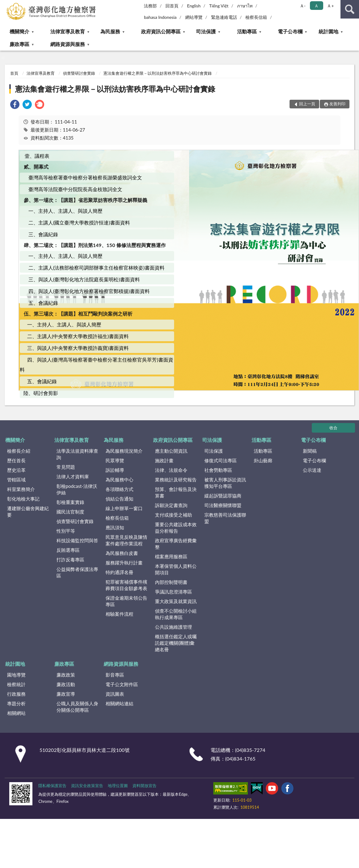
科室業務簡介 (21, 489)
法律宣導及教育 (68, 31)
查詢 (350, 9)
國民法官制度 (70, 512)
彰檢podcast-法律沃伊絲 (77, 489)
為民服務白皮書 (122, 553)
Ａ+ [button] (330, 6)
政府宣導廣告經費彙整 (176, 544)
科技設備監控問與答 (77, 540)
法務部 (150, 6)
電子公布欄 (290, 31)
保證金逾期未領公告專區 (126, 601)
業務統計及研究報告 (176, 480)
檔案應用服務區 (171, 556)
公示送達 (312, 470)
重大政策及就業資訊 (176, 601)
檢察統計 (16, 684)
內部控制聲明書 (171, 582)
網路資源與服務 (68, 44)
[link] (15, 105)
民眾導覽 (115, 460)
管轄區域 (16, 480)
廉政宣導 (66, 694)
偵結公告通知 (119, 499)
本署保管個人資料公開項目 (176, 569)
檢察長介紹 (19, 451)
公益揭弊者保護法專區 (77, 572)
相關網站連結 (119, 703)
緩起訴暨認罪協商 (223, 496)
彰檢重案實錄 (70, 502)
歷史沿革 (16, 470)
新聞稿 (310, 451)
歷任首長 (16, 460)
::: (5, 5)
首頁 (14, 73)
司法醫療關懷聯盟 (223, 505)
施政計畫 (164, 460)
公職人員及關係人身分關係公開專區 (77, 707)
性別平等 (66, 531)
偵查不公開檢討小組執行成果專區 (176, 614)
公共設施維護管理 (173, 627)
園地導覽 (16, 675)
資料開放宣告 (144, 786)
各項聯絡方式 (119, 489)
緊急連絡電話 (224, 17)
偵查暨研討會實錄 (79, 73)
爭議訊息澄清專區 (173, 592)
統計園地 (328, 31)
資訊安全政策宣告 (87, 786)
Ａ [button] (316, 6)
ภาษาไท (245, 6)
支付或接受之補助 (173, 515)
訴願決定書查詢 (171, 505)
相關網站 (16, 713)
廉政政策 (66, 675)
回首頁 (172, 6)
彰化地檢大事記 (23, 499)
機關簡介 (19, 31)
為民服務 (110, 31)
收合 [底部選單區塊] (333, 428)
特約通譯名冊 (119, 572)
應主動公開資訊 (171, 451)
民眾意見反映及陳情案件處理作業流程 (126, 540)
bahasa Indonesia (160, 17)
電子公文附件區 (122, 684)
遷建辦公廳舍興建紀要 (28, 512)
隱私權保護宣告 (52, 786)
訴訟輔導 (115, 470)
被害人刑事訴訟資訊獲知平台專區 (225, 483)
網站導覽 (194, 17)
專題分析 (16, 703)
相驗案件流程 (119, 614)
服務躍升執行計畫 (124, 563)
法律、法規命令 (171, 470)
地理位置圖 (118, 786)
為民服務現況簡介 (124, 451)
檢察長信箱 (256, 17)
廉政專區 (19, 44)
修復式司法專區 (221, 460)
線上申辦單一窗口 (124, 508)
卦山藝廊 (263, 460)
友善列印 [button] (337, 104)
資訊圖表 (115, 694)
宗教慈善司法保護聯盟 (225, 518)
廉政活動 (66, 684)
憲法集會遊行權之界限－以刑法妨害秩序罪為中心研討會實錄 (158, 73)
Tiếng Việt (219, 6)
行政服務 (16, 694)
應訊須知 (115, 527)
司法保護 (206, 31)
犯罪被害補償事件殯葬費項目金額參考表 (126, 585)
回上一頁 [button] (307, 104)
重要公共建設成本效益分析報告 (176, 528)
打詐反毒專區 (70, 560)
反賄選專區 (68, 550)
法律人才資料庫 (73, 476)
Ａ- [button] (303, 6)
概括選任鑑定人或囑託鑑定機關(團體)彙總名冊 (176, 643)
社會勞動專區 (218, 470)
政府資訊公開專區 (161, 31)
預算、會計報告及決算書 (176, 492)
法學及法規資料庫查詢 (77, 454)
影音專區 (115, 675)
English (194, 6)
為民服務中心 (119, 480)
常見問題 (66, 467)
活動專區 (247, 31)
